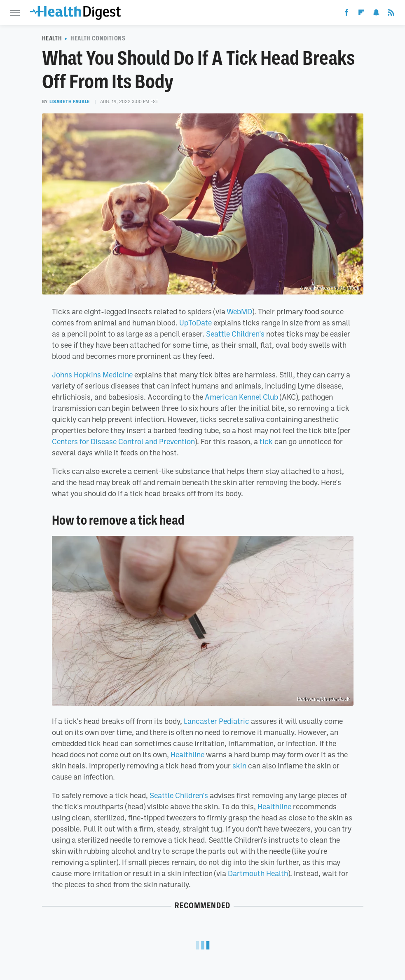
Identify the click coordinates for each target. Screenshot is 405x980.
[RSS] (391, 14)
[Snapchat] (376, 14)
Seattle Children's (235, 334)
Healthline (187, 754)
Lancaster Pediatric (217, 721)
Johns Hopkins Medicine (92, 375)
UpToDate (195, 323)
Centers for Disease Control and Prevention (123, 441)
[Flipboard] (361, 14)
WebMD (239, 311)
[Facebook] (346, 14)
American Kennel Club (241, 397)
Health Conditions (98, 38)
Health (52, 38)
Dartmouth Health (258, 873)
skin (239, 766)
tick (266, 441)
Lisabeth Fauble (70, 101)
